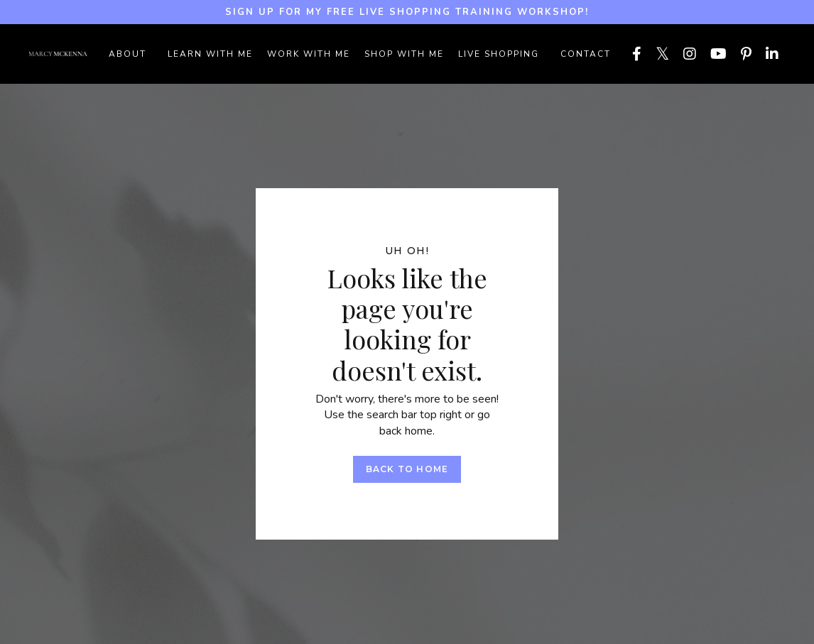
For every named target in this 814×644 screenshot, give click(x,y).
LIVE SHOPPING (499, 54)
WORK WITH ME (309, 54)
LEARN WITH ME (210, 54)
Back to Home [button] (407, 469)
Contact (586, 54)
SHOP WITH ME (404, 54)
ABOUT (127, 54)
